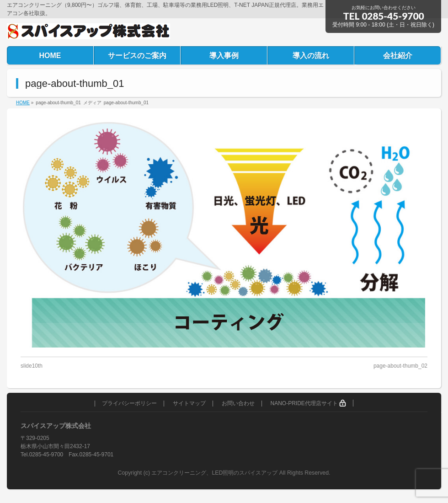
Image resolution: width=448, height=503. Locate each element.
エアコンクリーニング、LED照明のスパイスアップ (215, 473)
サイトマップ (189, 404)
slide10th (32, 366)
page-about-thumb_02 (400, 366)
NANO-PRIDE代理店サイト (308, 403)
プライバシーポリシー (129, 404)
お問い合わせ (238, 404)
